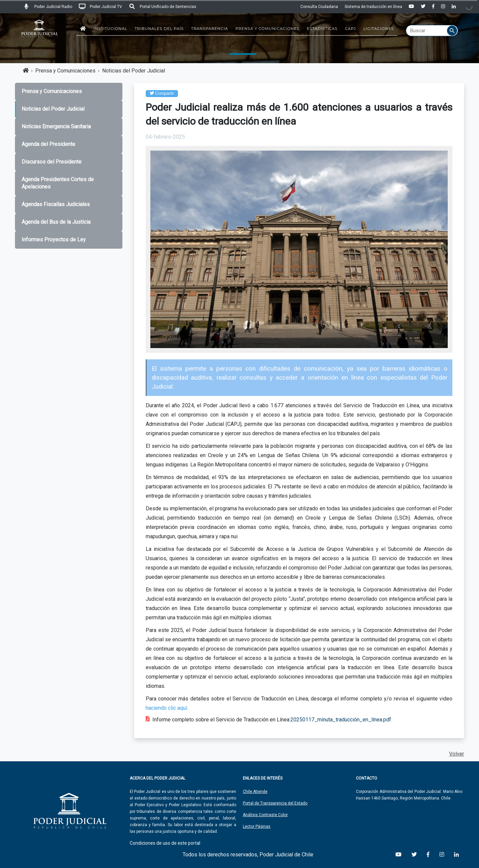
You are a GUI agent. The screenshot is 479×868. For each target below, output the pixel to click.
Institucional (110, 29)
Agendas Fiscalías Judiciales (56, 204)
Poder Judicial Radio (48, 7)
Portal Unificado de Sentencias (162, 7)
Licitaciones (379, 29)
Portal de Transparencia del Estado (275, 803)
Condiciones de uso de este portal (165, 843)
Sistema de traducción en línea (373, 7)
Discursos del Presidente (52, 162)
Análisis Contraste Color (265, 815)
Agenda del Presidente (48, 144)
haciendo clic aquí (166, 708)
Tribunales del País (159, 29)
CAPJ (350, 29)
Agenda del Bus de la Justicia (56, 222)
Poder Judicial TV (100, 7)
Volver (457, 754)
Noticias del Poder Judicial (134, 71)
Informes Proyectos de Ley (54, 240)
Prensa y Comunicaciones (267, 29)
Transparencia (210, 29)
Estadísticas (322, 29)
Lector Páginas (257, 826)
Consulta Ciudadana (319, 7)
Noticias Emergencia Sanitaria (56, 126)
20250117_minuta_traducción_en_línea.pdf (341, 720)
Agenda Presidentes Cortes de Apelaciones (58, 183)
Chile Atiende (255, 792)
